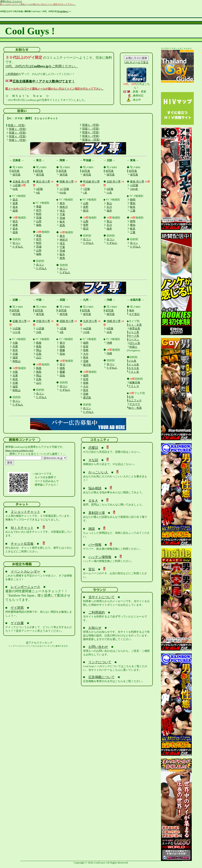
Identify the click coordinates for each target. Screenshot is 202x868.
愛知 (133, 203)
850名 (63, 193)
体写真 (17, 175)
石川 (109, 207)
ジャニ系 (134, 332)
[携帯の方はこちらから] (11, 1)
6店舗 (110, 189)
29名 (39, 332)
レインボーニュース (25, 587)
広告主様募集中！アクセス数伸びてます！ (44, 81)
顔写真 (15, 171)
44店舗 (87, 328)
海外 (132, 310)
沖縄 (109, 343)
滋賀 (15, 357)
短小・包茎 (135, 408)
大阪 (15, 343)
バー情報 (95, 545)
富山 (109, 203)
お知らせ (95, 628)
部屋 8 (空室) (91, 132)
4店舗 (39, 189)
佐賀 (86, 346)
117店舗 (64, 189)
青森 (39, 207)
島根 (39, 343)
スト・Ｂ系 (135, 325)
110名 (86, 332)
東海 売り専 (137, 182)
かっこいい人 (98, 472)
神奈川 (64, 207)
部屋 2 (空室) (18, 129)
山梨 (86, 203)
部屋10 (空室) (91, 140)
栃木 (62, 222)
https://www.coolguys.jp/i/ (19, 450)
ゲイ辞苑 (17, 608)
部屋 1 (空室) (17, 125)
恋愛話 (93, 448)
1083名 (134, 189)
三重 (133, 211)
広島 (39, 354)
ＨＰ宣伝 (134, 314)
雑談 (92, 529)
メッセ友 (134, 364)
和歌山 (17, 361)
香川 (62, 343)
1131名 (17, 332)
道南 (15, 211)
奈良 (15, 350)
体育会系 (135, 328)
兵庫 (15, 346)
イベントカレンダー (25, 571)
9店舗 (110, 328)
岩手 (39, 210)
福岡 (86, 343)
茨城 (62, 218)
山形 (39, 221)
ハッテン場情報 (100, 557)
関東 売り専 (67, 182)
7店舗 (86, 189)
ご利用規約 (12, 74)
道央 (15, 207)
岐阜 (133, 207)
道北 (15, 200)
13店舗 (17, 185)
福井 (109, 211)
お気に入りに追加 (136, 58)
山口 (39, 357)
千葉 (62, 214)
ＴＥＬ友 (134, 372)
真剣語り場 (97, 513)
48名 (109, 332)
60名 (15, 189)
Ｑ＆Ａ (93, 500)
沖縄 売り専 (114, 321)
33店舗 (134, 185)
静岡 (133, 200)
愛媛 (62, 350)
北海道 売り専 (21, 182)
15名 (109, 193)
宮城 (39, 218)
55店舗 (17, 328)
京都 (15, 354)
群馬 (62, 225)
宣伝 (92, 569)
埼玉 (62, 211)
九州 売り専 (90, 321)
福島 (39, 225)
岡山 (39, 350)
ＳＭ (131, 397)
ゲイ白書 (17, 623)
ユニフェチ (135, 400)
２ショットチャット (25, 512)
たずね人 (18, 247)
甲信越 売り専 (91, 182)
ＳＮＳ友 (134, 368)
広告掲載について (102, 677)
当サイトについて (102, 597)
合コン (17, 243)
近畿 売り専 (19, 321)
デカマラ (135, 404)
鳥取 (39, 346)
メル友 (132, 361)
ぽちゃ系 (135, 343)
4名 (62, 332)
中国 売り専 (43, 321)
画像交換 (135, 382)
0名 (38, 193)
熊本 (86, 357)
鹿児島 (87, 365)
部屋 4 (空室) (18, 136)
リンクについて (100, 662)
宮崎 (86, 361)
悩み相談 (95, 488)
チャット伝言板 (22, 544)
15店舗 (40, 328)
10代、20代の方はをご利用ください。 (42, 66)
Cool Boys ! (64, 11)
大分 (86, 354)
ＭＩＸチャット (22, 528)
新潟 (86, 211)
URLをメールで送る (136, 62)
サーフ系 (134, 336)
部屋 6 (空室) (91, 125)
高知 (62, 354)
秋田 (39, 214)
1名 (85, 193)
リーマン (134, 339)
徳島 (62, 346)
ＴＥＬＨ (134, 386)
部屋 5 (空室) (18, 140)
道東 (15, 203)
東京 (62, 203)
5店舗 (63, 328)
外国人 (133, 347)
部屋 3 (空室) (18, 133)
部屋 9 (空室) (91, 136)
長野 (86, 207)
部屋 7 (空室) (91, 129)
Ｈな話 (93, 460)
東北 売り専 (43, 182)
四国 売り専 (67, 321)
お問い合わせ (98, 647)
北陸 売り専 (114, 182)
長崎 (86, 350)
